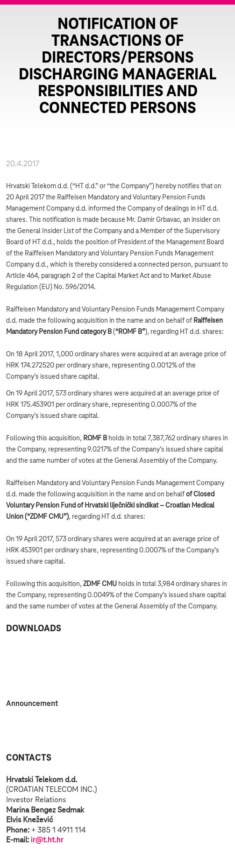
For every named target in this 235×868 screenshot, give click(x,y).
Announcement (32, 704)
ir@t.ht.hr (47, 840)
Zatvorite (216, 23)
